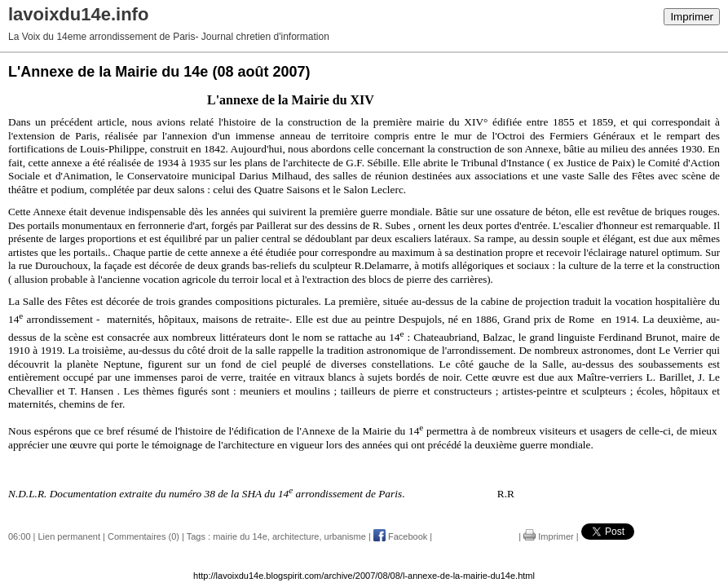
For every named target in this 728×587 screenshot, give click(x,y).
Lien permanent (69, 536)
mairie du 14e (240, 536)
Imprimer (692, 17)
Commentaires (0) (143, 536)
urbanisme (345, 536)
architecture (296, 536)
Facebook (400, 536)
